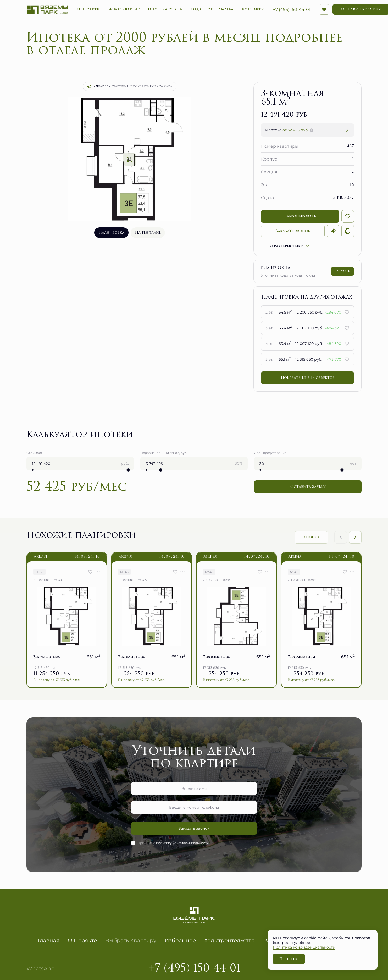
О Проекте (82, 940)
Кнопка (311, 537)
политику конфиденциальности (182, 843)
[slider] (128, 470)
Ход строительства (229, 940)
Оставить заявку (308, 487)
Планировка (111, 232)
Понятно (289, 959)
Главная (49, 940)
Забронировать (300, 216)
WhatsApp (41, 968)
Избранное (180, 940)
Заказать (342, 271)
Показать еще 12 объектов (308, 378)
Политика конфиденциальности (304, 947)
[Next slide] (355, 537)
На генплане (148, 232)
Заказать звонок (293, 231)
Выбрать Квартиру (131, 940)
